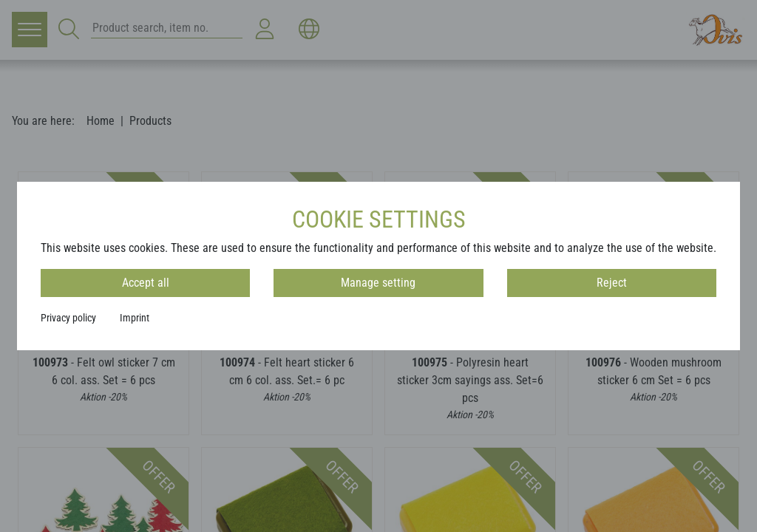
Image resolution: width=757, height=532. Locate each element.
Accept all (146, 283)
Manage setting (378, 283)
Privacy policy (68, 318)
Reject (612, 283)
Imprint (135, 318)
